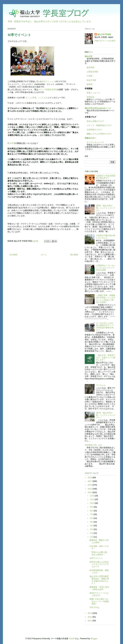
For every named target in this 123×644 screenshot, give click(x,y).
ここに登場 (31, 98)
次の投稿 (13, 255)
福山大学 (89, 56)
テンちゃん (101, 385)
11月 (92, 499)
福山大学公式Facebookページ (98, 108)
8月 (92, 511)
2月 (92, 533)
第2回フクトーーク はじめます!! (99, 594)
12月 (92, 496)
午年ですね (94, 607)
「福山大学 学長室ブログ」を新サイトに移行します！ (106, 358)
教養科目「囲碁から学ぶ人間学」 (99, 541)
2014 (90, 492)
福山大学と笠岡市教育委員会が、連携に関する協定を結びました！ (99, 580)
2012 (90, 617)
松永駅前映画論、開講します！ (99, 571)
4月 (92, 526)
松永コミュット (49, 81)
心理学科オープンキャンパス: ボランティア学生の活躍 (106, 268)
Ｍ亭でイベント (96, 558)
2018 (90, 477)
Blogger (94, 639)
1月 (92, 537)
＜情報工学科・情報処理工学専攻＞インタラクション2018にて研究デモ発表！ (106, 299)
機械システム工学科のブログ (98, 134)
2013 (90, 613)
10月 (92, 503)
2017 (90, 481)
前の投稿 (74, 255)
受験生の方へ (90, 138)
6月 (92, 518)
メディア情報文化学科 (48, 89)
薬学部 (90, 84)
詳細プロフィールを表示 (105, 41)
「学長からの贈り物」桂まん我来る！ (99, 553)
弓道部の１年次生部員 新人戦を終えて (107, 177)
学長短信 (90, 97)
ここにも (42, 98)
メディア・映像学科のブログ (98, 125)
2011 (90, 621)
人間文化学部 (92, 72)
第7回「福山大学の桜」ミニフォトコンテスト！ (106, 415)
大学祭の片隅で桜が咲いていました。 (106, 237)
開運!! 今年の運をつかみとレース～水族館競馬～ (99, 601)
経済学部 (90, 67)
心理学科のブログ (93, 130)
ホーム (44, 255)
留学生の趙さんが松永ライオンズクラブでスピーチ (99, 564)
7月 (92, 514)
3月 (92, 529)
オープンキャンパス (94, 142)
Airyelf (72, 639)
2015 (90, 489)
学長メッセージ (92, 93)
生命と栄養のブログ (94, 121)
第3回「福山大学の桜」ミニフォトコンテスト (106, 208)
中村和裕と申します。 (94, 445)
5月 (92, 522)
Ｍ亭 (11, 143)
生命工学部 (91, 80)
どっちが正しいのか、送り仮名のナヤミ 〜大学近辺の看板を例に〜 (106, 326)
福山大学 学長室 (104, 34)
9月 (92, 507)
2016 (90, 485)
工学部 (90, 76)
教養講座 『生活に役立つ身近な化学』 (99, 588)
